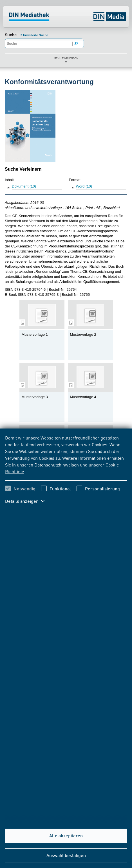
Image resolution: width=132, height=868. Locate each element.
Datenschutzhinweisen (57, 465)
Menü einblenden (66, 58)
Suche (11, 35)
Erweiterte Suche (36, 35)
